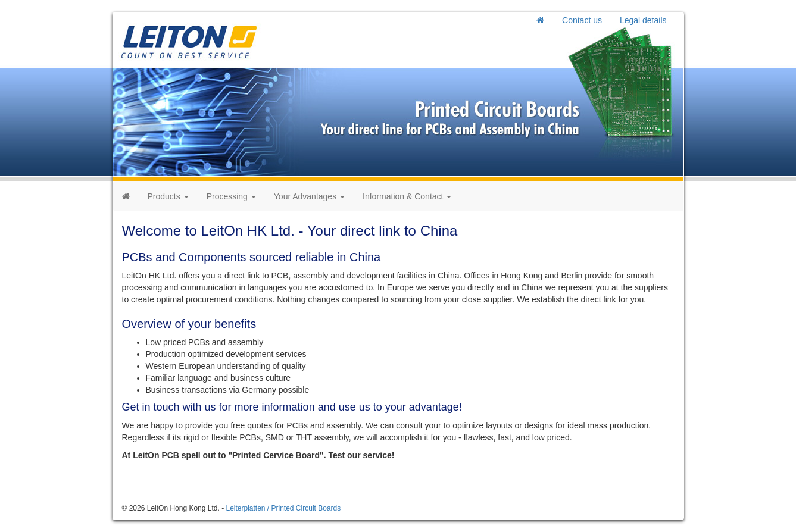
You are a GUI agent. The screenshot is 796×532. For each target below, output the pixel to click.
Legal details (643, 20)
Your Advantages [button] (309, 196)
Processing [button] (231, 196)
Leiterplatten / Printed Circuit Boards (283, 508)
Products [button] (168, 196)
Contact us (582, 20)
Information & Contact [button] (407, 196)
